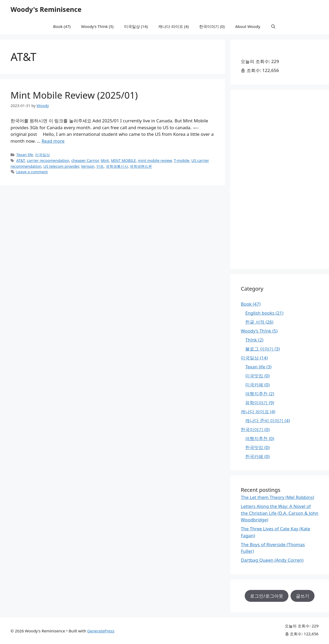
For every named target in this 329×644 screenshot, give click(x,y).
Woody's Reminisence (46, 9)
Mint (105, 160)
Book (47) (62, 26)
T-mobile (182, 160)
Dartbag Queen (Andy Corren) (272, 560)
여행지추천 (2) (260, 394)
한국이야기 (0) (212, 26)
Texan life (25, 155)
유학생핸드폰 (141, 166)
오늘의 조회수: (256, 61)
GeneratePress (101, 631)
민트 (100, 166)
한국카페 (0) (257, 456)
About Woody (248, 26)
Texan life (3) (258, 367)
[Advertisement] (280, 179)
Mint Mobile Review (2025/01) (74, 95)
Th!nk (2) (254, 340)
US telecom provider (61, 166)
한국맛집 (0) (257, 447)
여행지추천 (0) (260, 438)
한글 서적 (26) (259, 322)
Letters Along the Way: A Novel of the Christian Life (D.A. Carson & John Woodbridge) (279, 513)
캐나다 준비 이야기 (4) (267, 420)
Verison (88, 166)
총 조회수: (251, 70)
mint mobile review (155, 160)
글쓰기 (303, 596)
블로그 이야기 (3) (262, 349)
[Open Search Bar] (273, 26)
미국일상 (42, 155)
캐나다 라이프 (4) (173, 26)
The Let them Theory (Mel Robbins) (277, 497)
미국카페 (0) (257, 385)
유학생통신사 (117, 166)
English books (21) (264, 313)
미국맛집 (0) (257, 376)
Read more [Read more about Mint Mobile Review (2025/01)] (53, 141)
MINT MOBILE (123, 160)
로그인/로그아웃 (266, 596)
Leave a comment (32, 172)
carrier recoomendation (48, 160)
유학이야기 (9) (260, 403)
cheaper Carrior (85, 160)
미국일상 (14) (136, 26)
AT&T (21, 160)
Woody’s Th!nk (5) (97, 26)
